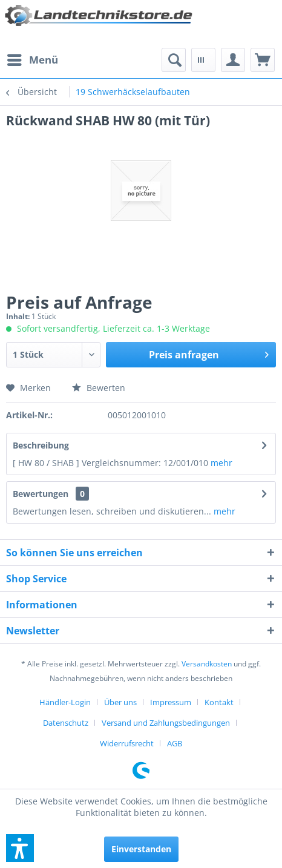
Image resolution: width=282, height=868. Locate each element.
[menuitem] (32, 60)
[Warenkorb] (263, 60)
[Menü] (32, 60)
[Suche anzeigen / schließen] (174, 60)
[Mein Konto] (233, 60)
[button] (20, 848)
